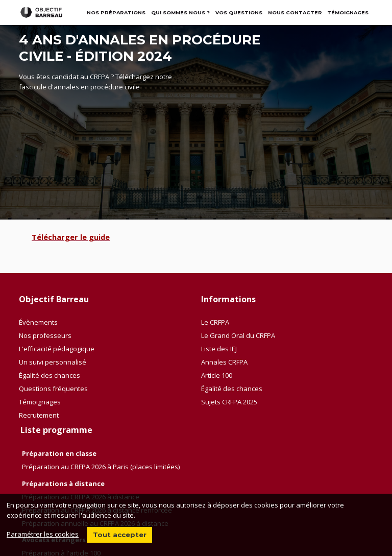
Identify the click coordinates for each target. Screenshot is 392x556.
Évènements (38, 322)
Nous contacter (295, 13)
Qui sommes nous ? (180, 13)
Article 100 (217, 375)
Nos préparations (116, 13)
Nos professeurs (45, 335)
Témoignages (40, 402)
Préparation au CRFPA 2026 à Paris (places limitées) (101, 467)
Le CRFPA (215, 322)
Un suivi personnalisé (53, 362)
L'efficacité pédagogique (57, 349)
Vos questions (239, 13)
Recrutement (39, 415)
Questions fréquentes (53, 389)
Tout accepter (120, 535)
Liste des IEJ (219, 349)
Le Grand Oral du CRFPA (238, 335)
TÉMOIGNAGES (348, 13)
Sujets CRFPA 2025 (229, 402)
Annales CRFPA (224, 362)
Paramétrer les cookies (43, 534)
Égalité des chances (50, 375)
